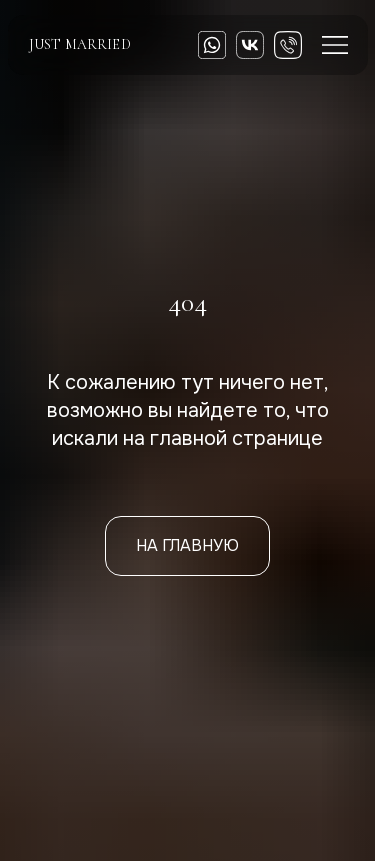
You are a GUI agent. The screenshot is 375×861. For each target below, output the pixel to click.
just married (80, 44)
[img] (250, 45)
